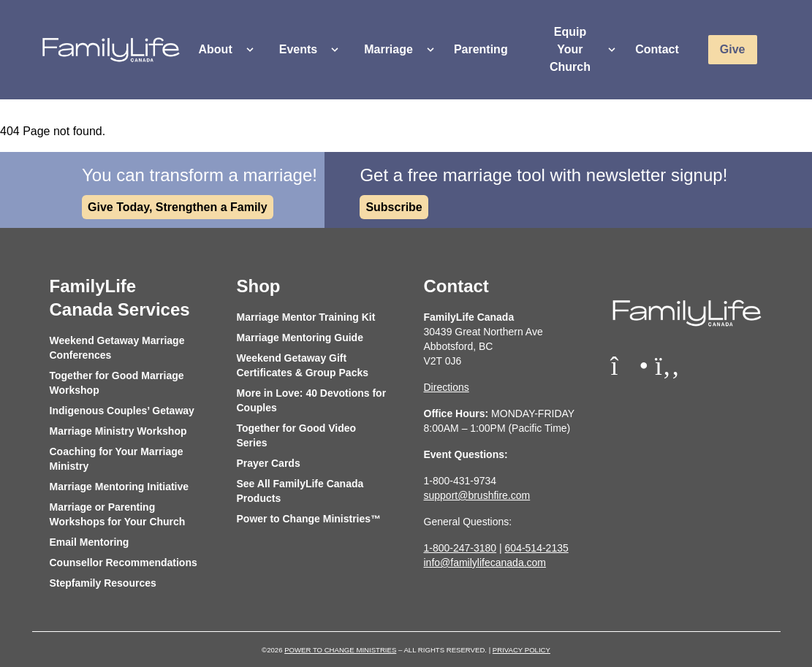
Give (733, 49)
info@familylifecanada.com (485, 563)
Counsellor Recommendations (124, 563)
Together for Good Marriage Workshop (117, 383)
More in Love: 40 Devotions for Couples (312, 400)
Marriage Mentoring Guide (300, 338)
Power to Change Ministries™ (309, 519)
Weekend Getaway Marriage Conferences (117, 348)
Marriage (388, 49)
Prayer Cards (269, 463)
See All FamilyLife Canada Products (300, 491)
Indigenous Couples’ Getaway (122, 411)
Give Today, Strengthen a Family (178, 207)
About (216, 49)
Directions (447, 387)
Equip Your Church (570, 49)
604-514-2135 (537, 548)
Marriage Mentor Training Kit (306, 317)
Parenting (481, 49)
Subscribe (394, 207)
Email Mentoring (90, 542)
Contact (657, 49)
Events (298, 49)
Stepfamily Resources (103, 583)
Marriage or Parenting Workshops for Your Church (118, 514)
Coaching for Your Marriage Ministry (117, 459)
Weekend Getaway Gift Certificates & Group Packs (303, 365)
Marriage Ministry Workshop (118, 431)
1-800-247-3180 (460, 548)
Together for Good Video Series (297, 435)
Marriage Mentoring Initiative (119, 487)
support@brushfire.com (477, 495)
